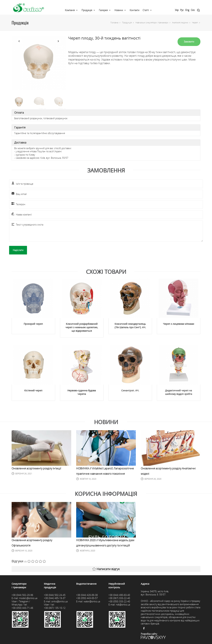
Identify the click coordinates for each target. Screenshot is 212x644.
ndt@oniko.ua (123, 605)
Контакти (134, 10)
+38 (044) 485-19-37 (55, 598)
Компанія (70, 10)
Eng (187, 10)
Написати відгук (106, 569)
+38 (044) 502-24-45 (55, 595)
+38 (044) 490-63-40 (119, 595)
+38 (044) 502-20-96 (22, 595)
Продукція (87, 10)
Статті (146, 10)
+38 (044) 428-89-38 (87, 595)
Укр (177, 10)
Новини (119, 10)
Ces (193, 10)
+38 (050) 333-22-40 (119, 601)
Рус (182, 10)
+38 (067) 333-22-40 (119, 598)
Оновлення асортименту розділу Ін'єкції (36, 468)
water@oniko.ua (92, 601)
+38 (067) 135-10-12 (55, 608)
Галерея (103, 10)
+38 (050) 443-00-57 (87, 598)
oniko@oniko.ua (59, 601)
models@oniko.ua (28, 598)
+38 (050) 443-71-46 (22, 608)
